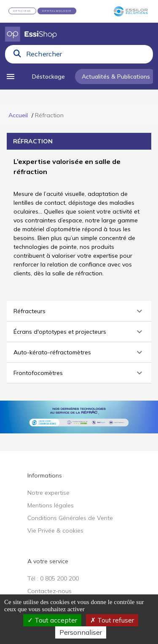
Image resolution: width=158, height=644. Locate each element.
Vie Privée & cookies (55, 531)
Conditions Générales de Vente (70, 518)
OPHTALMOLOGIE (57, 11)
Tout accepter (52, 620)
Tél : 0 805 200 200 (53, 578)
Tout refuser (112, 620)
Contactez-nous (50, 591)
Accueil (18, 115)
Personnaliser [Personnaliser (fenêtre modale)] (81, 632)
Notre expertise (48, 493)
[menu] (13, 77)
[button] (79, 311)
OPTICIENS (22, 11)
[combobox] (87, 56)
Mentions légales (51, 505)
